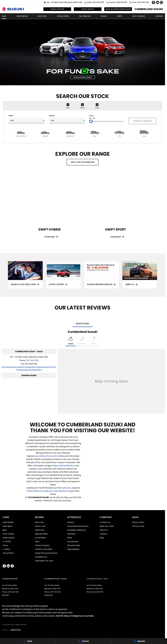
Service (104, 16)
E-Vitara (6, 549)
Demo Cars (40, 526)
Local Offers (40, 538)
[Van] (144, 134)
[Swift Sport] (115, 208)
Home (4, 16)
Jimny (5, 545)
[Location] (71, 341)
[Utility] (119, 134)
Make (27, 119)
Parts (120, 16)
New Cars (39, 522)
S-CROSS (7, 542)
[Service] (83, 641)
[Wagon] (70, 134)
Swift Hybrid (8, 522)
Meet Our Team (107, 526)
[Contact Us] (63, 2)
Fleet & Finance (139, 16)
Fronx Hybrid (8, 534)
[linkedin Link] (157, 2)
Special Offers (63, 16)
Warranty (72, 534)
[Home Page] (13, 9)
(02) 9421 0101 (32, 360)
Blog (102, 538)
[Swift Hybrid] (50, 208)
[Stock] (28, 641)
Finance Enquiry (42, 545)
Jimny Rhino (8, 553)
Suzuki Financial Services (46, 553)
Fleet (37, 542)
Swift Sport (7, 526)
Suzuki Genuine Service (78, 526)
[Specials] (139, 641)
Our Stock (42, 16)
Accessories (73, 542)
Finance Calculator (44, 549)
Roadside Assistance (77, 530)
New (56, 466)
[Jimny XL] (140, 275)
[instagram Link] (161, 2)
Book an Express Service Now (118, 9)
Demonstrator (67, 466)
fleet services (64, 488)
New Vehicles (22, 16)
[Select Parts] (94, 341)
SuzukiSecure (41, 557)
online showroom (48, 456)
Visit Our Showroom (83, 162)
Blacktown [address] (83, 324)
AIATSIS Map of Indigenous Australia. (75, 616)
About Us (104, 530)
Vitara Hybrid (8, 538)
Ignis (5, 530)
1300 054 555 (55, 592)
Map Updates (73, 549)
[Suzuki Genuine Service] (102, 275)
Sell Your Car (85, 16)
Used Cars (40, 530)
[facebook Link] (153, 2)
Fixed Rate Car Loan (44, 561)
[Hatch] (21, 134)
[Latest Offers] (63, 275)
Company (159, 16)
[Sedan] (45, 134)
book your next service (55, 491)
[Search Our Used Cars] (25, 275)
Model (67, 119)
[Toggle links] (11, 630)
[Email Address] (29, 369)
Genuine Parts (74, 545)
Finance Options (57, 9)
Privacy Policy (138, 522)
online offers (33, 491)
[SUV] (95, 134)
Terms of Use (138, 526)
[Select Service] (82, 341)
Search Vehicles (143, 121)
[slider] (91, 121)
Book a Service (88, 9)
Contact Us (105, 522)
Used (40, 469)
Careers (103, 534)
